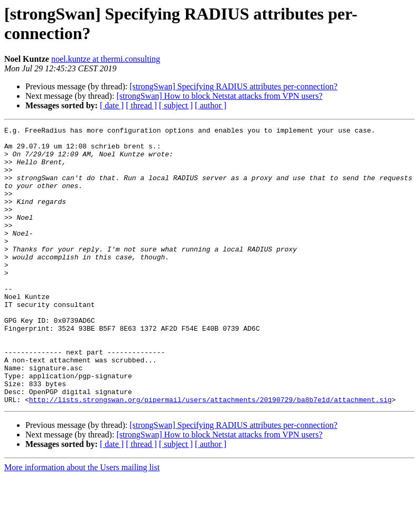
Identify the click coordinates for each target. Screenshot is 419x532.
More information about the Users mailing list (82, 523)
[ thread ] (141, 105)
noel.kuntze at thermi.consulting (106, 59)
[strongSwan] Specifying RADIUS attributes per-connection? (233, 86)
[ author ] (211, 105)
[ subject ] (176, 105)
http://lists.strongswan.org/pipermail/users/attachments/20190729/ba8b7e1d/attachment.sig (210, 455)
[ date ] (112, 105)
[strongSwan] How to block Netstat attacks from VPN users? (219, 96)
